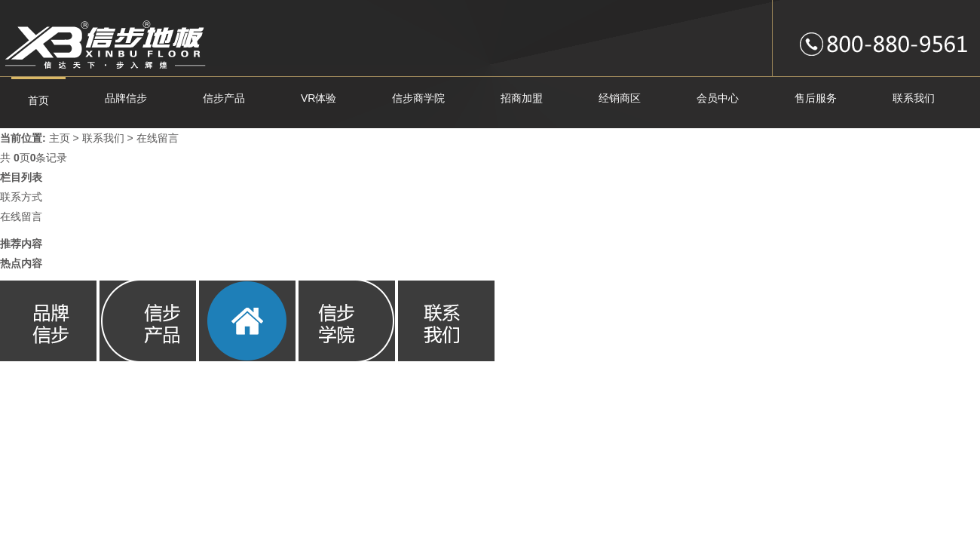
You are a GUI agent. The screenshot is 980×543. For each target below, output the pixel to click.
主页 (60, 138)
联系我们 (103, 138)
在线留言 (158, 138)
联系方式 (21, 197)
